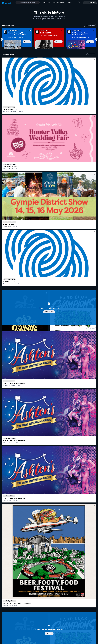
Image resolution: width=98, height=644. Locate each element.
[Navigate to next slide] (96, 39)
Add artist (49, 179)
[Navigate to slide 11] (50, 51)
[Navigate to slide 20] (60, 51)
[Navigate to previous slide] (2, 39)
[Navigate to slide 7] (45, 51)
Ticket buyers (46, 3)
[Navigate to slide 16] (56, 51)
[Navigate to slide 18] (58, 51)
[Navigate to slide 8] (46, 51)
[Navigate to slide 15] (54, 51)
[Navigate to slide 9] (47, 51)
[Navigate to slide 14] (53, 51)
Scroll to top (49, 632)
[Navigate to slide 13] (52, 51)
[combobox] (28, 3)
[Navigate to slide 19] (59, 51)
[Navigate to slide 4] (41, 51)
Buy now (27, 42)
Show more (91, 55)
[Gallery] (49, 39)
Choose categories (49, 298)
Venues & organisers (59, 3)
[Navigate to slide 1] (38, 51)
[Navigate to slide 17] (57, 51)
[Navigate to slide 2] (39, 51)
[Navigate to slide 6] (44, 51)
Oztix (70, 3)
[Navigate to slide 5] (43, 51)
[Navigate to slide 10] (48, 51)
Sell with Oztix (90, 3)
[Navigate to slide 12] (51, 51)
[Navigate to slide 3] (40, 51)
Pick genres (49, 397)
